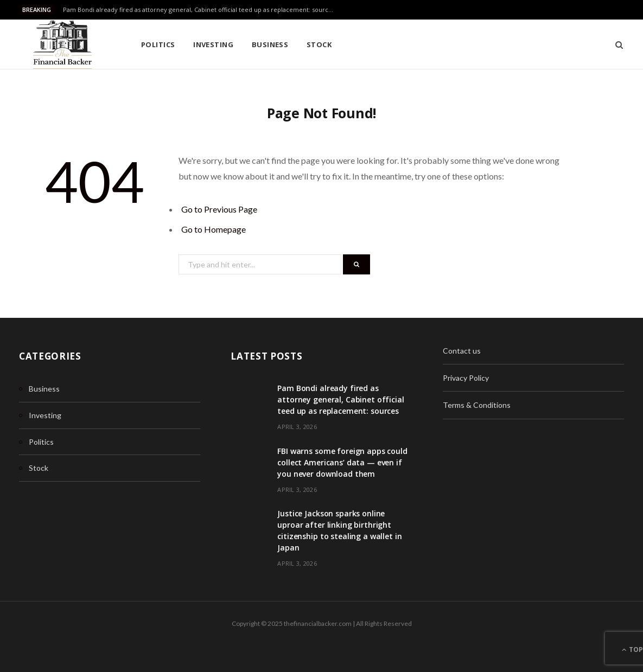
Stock (319, 44)
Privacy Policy (466, 378)
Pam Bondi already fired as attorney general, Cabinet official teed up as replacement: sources (199, 10)
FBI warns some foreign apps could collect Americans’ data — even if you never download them (342, 462)
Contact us (462, 351)
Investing (213, 44)
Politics (158, 44)
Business (270, 44)
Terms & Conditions (477, 405)
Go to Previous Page (219, 209)
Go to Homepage (214, 229)
